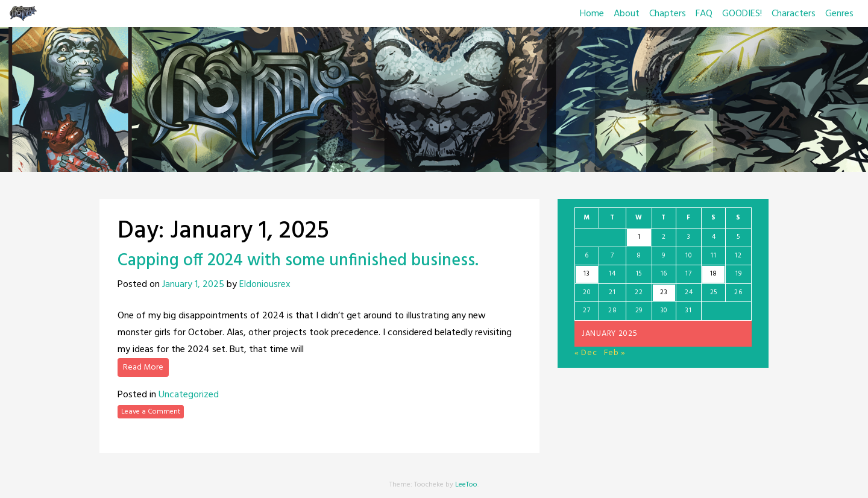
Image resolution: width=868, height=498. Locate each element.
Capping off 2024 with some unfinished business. (298, 261)
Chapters (668, 14)
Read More (143, 367)
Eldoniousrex (265, 285)
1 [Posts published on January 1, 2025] (639, 237)
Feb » (615, 353)
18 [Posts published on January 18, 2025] (714, 274)
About (627, 14)
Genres (839, 14)
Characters (794, 14)
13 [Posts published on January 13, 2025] (587, 274)
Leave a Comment (151, 412)
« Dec (586, 353)
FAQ (704, 14)
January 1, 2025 (193, 285)
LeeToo (466, 485)
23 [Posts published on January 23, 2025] (664, 292)
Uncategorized (189, 395)
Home (592, 14)
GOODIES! (742, 14)
